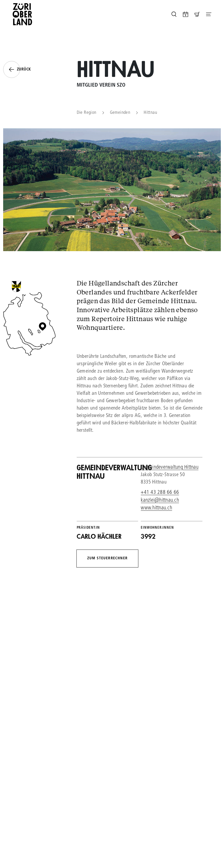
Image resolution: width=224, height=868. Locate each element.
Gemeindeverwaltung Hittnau (170, 468)
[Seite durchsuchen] (174, 14)
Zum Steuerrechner (107, 558)
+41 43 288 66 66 (160, 493)
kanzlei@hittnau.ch (160, 501)
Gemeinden (120, 113)
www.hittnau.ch (156, 508)
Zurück (17, 69)
